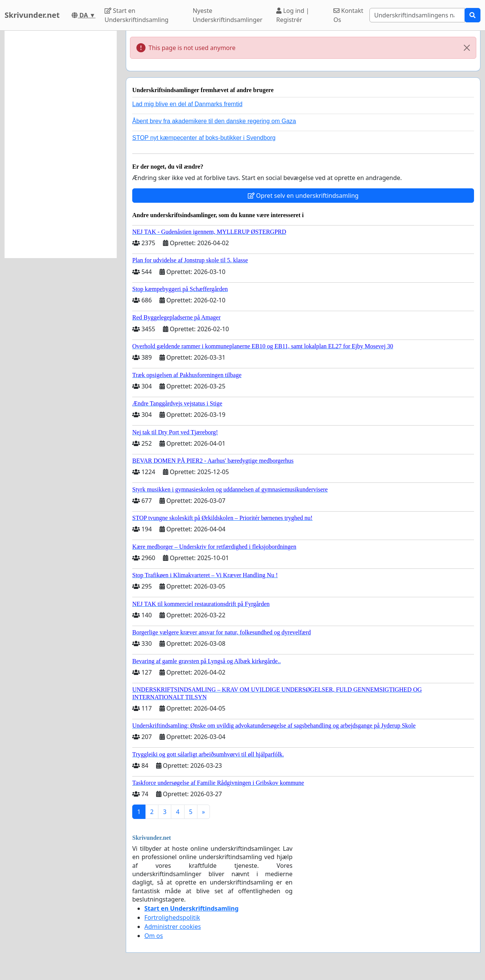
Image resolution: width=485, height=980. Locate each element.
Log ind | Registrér (293, 15)
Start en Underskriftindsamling (137, 15)
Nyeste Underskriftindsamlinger (227, 15)
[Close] (467, 48)
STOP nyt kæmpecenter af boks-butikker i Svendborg (204, 138)
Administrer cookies (173, 927)
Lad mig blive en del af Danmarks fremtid (187, 104)
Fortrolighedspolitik (172, 917)
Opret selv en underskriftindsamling (303, 196)
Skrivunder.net (32, 15)
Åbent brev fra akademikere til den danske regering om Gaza (214, 121)
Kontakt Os (348, 15)
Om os (154, 936)
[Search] (417, 15)
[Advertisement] (61, 144)
